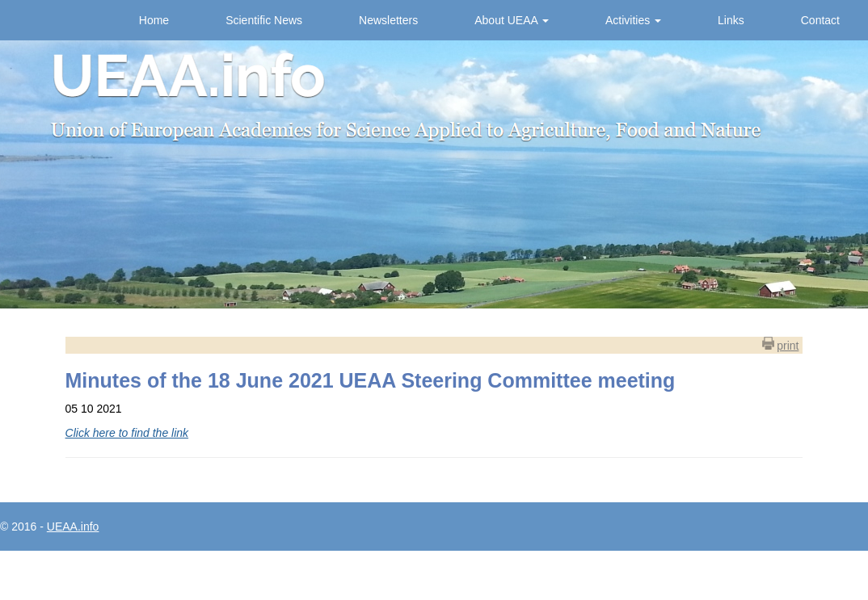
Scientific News (264, 20)
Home (154, 20)
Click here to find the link (127, 433)
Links (731, 20)
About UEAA (512, 20)
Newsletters (388, 20)
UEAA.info (73, 527)
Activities (633, 20)
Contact (820, 20)
